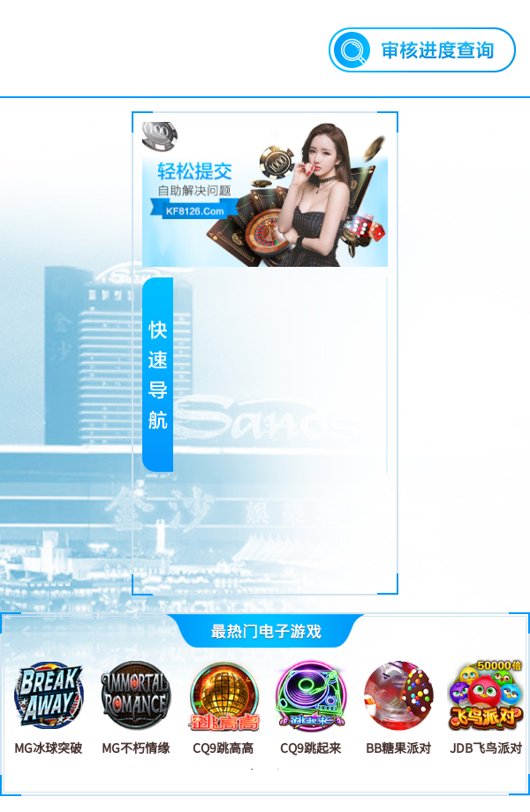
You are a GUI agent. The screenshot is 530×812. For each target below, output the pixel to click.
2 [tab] (278, 770)
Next (514, 707)
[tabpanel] (48, 706)
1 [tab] (252, 770)
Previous (16, 707)
